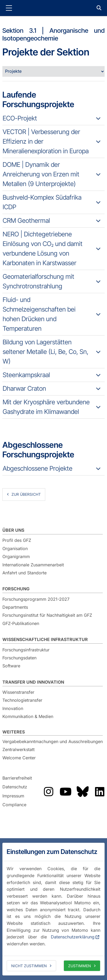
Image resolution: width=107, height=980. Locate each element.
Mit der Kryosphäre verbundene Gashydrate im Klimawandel (46, 407)
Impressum (13, 796)
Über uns (13, 530)
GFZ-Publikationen (21, 623)
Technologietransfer (22, 700)
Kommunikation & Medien (28, 716)
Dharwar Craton (24, 388)
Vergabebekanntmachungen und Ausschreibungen (53, 741)
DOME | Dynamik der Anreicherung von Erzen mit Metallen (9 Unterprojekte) (41, 174)
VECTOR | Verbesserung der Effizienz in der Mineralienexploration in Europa (46, 141)
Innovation (13, 708)
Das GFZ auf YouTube (65, 792)
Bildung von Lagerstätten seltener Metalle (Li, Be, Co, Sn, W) (46, 352)
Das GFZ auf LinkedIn (100, 792)
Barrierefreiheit (17, 778)
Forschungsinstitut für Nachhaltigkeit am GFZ (47, 615)
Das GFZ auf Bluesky (83, 792)
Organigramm (16, 556)
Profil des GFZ (17, 540)
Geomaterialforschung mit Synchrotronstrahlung (38, 281)
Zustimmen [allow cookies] (80, 966)
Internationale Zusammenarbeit (33, 565)
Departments (15, 607)
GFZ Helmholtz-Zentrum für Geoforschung (53, 8)
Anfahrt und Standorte (24, 573)
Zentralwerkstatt (18, 749)
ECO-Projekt (20, 118)
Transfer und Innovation (33, 682)
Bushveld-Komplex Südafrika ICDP (42, 202)
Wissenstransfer (18, 692)
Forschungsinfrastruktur (26, 650)
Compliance (14, 805)
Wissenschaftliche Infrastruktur (45, 639)
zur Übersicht (26, 494)
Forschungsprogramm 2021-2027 (36, 599)
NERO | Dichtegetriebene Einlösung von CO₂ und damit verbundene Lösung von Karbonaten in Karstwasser (43, 249)
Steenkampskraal (26, 375)
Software (11, 666)
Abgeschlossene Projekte (38, 468)
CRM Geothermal (26, 221)
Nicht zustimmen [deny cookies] (29, 966)
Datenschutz (15, 787)
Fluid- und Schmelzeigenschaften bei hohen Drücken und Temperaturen (39, 314)
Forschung (16, 589)
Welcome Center (19, 758)
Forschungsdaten (19, 658)
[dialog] (53, 909)
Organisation (15, 549)
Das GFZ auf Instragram (48, 792)
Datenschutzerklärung (73, 937)
